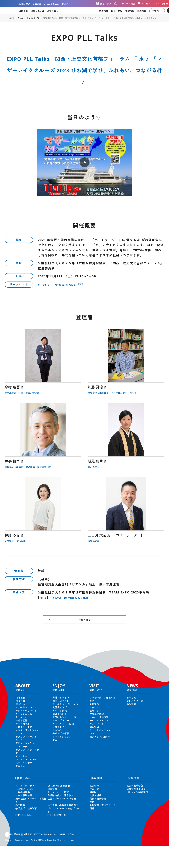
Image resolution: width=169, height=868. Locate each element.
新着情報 (104, 11)
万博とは (23, 11)
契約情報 (142, 11)
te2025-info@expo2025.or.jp (79, 597)
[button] (160, 657)
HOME (11, 18)
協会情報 (130, 11)
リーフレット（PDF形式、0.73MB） (66, 285)
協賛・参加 (117, 11)
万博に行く (53, 11)
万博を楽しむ (37, 11)
